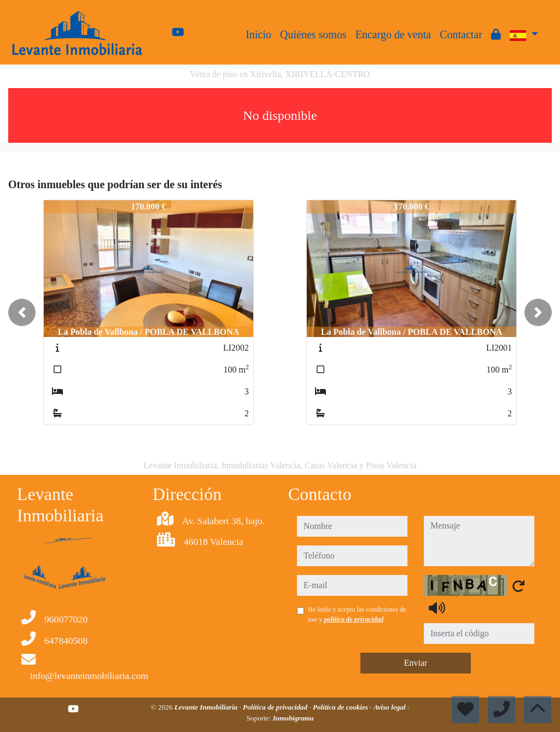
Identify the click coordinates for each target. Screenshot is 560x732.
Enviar (416, 663)
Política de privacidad (276, 707)
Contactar (461, 34)
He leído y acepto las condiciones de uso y (357, 614)
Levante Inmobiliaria (207, 707)
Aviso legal (390, 707)
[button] (22, 312)
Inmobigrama (293, 718)
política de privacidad (354, 619)
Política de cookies (341, 707)
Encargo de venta (393, 34)
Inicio (258, 34)
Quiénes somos (313, 34)
